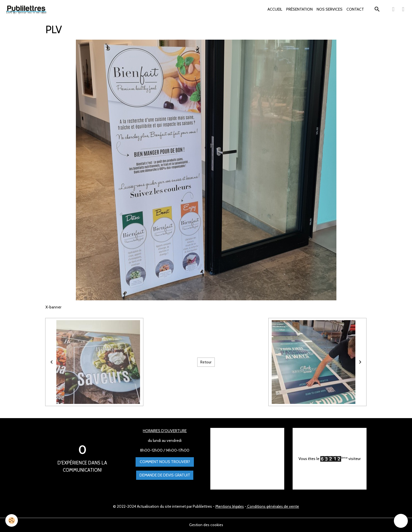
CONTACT (355, 9)
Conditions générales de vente (273, 506)
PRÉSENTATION (299, 9)
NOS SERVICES (330, 9)
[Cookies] (12, 520)
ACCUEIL (275, 9)
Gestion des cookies (206, 525)
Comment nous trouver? (165, 462)
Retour (206, 362)
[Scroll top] (401, 521)
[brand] (27, 9)
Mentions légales (229, 506)
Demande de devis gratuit (165, 475)
